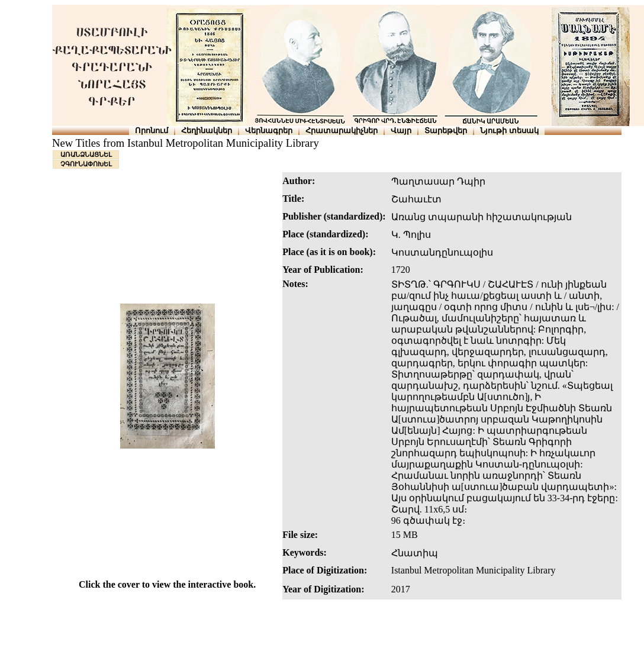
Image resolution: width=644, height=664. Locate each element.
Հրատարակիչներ (342, 130)
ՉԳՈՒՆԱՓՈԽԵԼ (86, 164)
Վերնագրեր (269, 130)
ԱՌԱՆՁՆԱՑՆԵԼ (86, 154)
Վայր (401, 130)
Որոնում (152, 130)
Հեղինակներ (207, 130)
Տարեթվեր (446, 130)
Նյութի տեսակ (509, 130)
